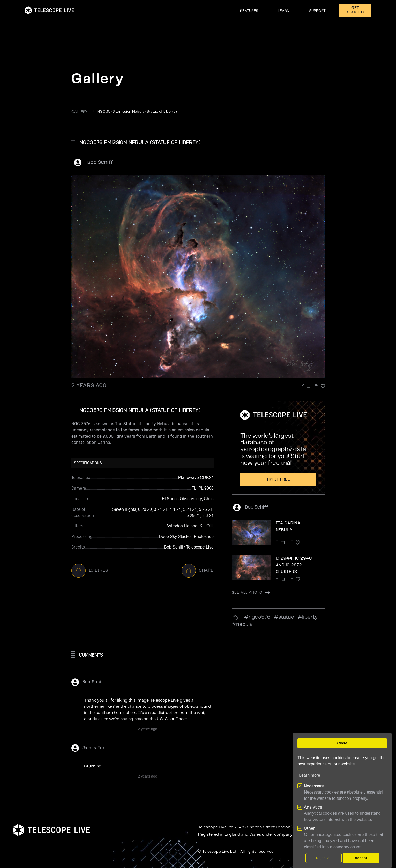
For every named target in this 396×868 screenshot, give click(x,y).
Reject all (323, 858)
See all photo (251, 593)
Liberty (310, 617)
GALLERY (80, 112)
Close (342, 743)
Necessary (314, 786)
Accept (361, 858)
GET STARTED (355, 10)
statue (286, 617)
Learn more (310, 775)
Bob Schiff (100, 162)
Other (309, 828)
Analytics (313, 807)
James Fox (94, 748)
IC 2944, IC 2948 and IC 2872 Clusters (294, 565)
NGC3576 (259, 617)
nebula (244, 624)
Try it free (278, 479)
